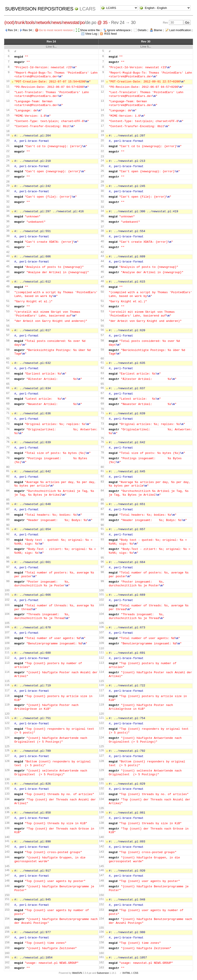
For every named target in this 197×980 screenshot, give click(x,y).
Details (142, 30)
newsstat (71, 22)
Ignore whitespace (119, 30)
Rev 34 (27, 30)
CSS (136, 973)
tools (30, 22)
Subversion (103, 973)
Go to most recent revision (56, 30)
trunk (20, 22)
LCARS (88, 9)
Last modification (180, 30)
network (43, 22)
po (82, 22)
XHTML (126, 973)
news (56, 22)
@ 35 (103, 22)
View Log (91, 34)
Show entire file (90, 30)
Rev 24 (12, 30)
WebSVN (77, 973)
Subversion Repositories (39, 9)
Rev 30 (146, 41)
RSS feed (111, 34)
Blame (158, 30)
